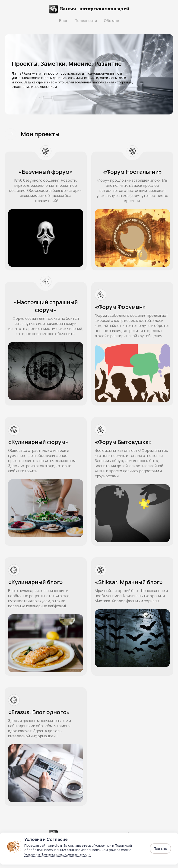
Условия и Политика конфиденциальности (57, 854)
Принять (160, 848)
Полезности (86, 21)
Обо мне (111, 21)
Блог (63, 21)
